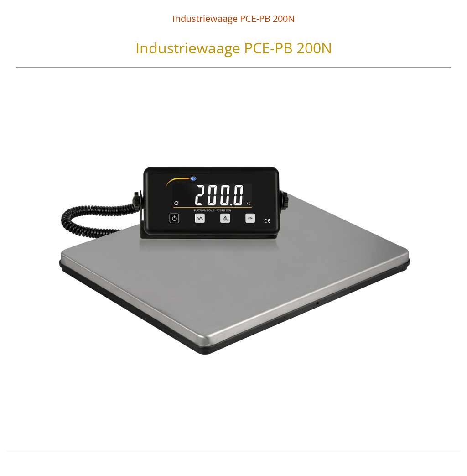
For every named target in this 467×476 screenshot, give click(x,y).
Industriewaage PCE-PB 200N (233, 18)
